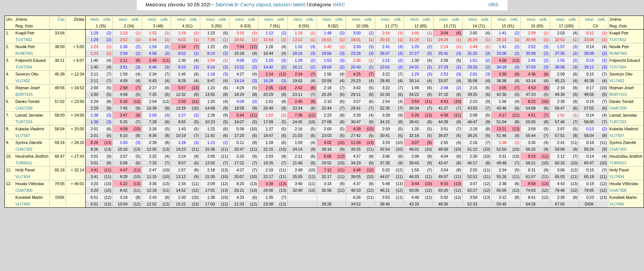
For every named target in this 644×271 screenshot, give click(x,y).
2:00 (94, 88)
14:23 (181, 149)
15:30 (210, 177)
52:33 (473, 204)
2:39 (532, 33)
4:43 (561, 184)
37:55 (560, 53)
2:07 (561, 129)
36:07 (443, 135)
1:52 (153, 33)
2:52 (124, 40)
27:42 (356, 135)
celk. (107, 19)
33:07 (443, 81)
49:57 (443, 177)
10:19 (181, 135)
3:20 (94, 184)
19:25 (268, 163)
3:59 (415, 101)
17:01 (210, 190)
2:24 (182, 156)
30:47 (356, 122)
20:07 (239, 177)
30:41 (385, 135)
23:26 (356, 53)
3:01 (94, 156)
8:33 (532, 156)
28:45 (385, 81)
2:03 (561, 33)
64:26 (531, 204)
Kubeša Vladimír (30, 129)
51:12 (473, 149)
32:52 (560, 40)
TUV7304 (24, 67)
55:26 (501, 177)
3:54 (444, 170)
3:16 (240, 33)
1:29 (94, 33)
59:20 (443, 190)
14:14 (239, 81)
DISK (60, 197)
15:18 (239, 53)
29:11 (356, 94)
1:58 (124, 74)
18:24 (239, 94)
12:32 (181, 94)
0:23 (590, 197)
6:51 (94, 197)
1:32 (299, 47)
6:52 (182, 53)
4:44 (153, 40)
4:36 (532, 74)
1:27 (182, 115)
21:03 (298, 135)
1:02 (269, 115)
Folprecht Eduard (31, 60)
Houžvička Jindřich (32, 156)
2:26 (153, 129)
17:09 (268, 122)
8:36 (153, 135)
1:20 (415, 47)
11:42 (210, 135)
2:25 (153, 156)
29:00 (268, 190)
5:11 (240, 143)
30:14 (414, 81)
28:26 (327, 204)
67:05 (560, 204)
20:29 (268, 94)
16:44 (268, 53)
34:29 (356, 163)
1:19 (182, 33)
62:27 (473, 190)
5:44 (240, 115)
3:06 (386, 156)
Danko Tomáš (28, 101)
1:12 (269, 33)
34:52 (356, 204)
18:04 (327, 67)
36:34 (414, 108)
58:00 (60, 115)
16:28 (268, 81)
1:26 (269, 47)
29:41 (443, 53)
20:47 (239, 149)
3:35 (532, 143)
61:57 (531, 177)
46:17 (473, 163)
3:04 (444, 33)
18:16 (298, 53)
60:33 (560, 163)
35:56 (327, 190)
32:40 (298, 190)
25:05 (298, 177)
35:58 (531, 53)
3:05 (503, 88)
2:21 (386, 60)
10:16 (123, 149)
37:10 (443, 94)
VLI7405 (23, 204)
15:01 (327, 40)
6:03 (182, 40)
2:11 (124, 60)
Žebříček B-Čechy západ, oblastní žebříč (261, 5)
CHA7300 (24, 190)
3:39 (357, 115)
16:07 (239, 122)
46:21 (385, 190)
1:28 (211, 115)
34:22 (414, 94)
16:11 (298, 67)
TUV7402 (24, 40)
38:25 (473, 135)
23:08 (268, 204)
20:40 (356, 67)
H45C (339, 5)
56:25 (531, 149)
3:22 (386, 74)
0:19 (590, 184)
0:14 (590, 47)
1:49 (328, 33)
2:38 (503, 184)
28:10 (501, 40)
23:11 (298, 94)
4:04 (444, 156)
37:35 (385, 163)
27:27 (414, 53)
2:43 (153, 197)
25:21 (239, 190)
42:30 (501, 94)
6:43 (153, 81)
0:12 (590, 33)
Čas (61, 19)
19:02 (298, 81)
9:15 (444, 184)
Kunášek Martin (29, 197)
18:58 (239, 108)
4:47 (124, 170)
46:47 (473, 122)
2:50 (182, 101)
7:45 (124, 108)
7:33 (153, 163)
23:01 (385, 67)
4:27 (240, 74)
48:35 (443, 204)
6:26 (357, 197)
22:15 (268, 149)
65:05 (501, 190)
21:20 (414, 40)
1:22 (211, 47)
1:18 (299, 33)
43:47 (443, 163)
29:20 (473, 67)
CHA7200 (24, 108)
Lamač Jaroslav (29, 115)
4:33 (240, 197)
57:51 (560, 135)
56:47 (560, 108)
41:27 (443, 108)
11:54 (268, 40)
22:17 (268, 177)
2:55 (444, 143)
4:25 (357, 74)
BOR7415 (24, 94)
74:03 (531, 190)
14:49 (210, 108)
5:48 (386, 184)
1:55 (561, 60)
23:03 (327, 135)
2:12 (561, 156)
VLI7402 (23, 81)
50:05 (414, 190)
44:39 (443, 122)
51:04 (501, 122)
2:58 (444, 60)
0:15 (590, 74)
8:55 (182, 122)
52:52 (473, 177)
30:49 (531, 40)
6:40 (153, 67)
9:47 (211, 81)
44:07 (385, 177)
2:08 (474, 115)
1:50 (124, 143)
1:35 (415, 129)
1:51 (474, 60)
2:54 (153, 101)
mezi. (95, 19)
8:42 (124, 190)
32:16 (414, 135)
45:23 (560, 81)
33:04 (60, 33)
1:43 (182, 129)
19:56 (327, 53)
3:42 (357, 88)
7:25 (153, 94)
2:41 (386, 47)
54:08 (531, 108)
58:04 (60, 129)
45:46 (501, 108)
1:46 (182, 74)
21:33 (239, 204)
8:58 (532, 184)
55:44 (531, 135)
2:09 (561, 74)
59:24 (60, 143)
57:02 (60, 101)
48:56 (443, 149)
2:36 (357, 60)
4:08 (240, 60)
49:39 (560, 94)
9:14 (211, 67)
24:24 (443, 40)
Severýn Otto (27, 74)
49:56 (60, 88)
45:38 (60, 74)
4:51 (532, 115)
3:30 (357, 47)
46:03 (414, 177)
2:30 (474, 156)
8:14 (211, 53)
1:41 (503, 33)
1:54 (182, 47)
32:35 (385, 108)
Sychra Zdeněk (29, 143)
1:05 (415, 33)
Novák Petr (25, 47)
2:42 (299, 88)
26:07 (385, 53)
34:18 (501, 67)
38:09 (60, 47)
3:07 (415, 143)
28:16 (327, 149)
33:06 (501, 53)
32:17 (327, 177)
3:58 (532, 129)
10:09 (123, 204)
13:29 (181, 108)
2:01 (474, 74)
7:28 (153, 122)
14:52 (181, 190)
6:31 (532, 170)
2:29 (94, 101)
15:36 (210, 149)
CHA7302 (24, 149)
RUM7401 (24, 53)
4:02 (328, 143)
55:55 (531, 122)
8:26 (94, 143)
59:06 (560, 149)
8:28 (124, 177)
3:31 (503, 156)
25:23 (356, 81)
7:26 (211, 40)
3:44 (415, 184)
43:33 (414, 204)
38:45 (385, 204)
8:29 (182, 81)
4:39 (357, 129)
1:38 (94, 115)
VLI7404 (23, 177)
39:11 (60, 60)
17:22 (239, 163)
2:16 (561, 88)
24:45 (298, 122)
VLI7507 (23, 135)
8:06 (328, 156)
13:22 (239, 67)
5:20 (240, 156)
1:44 (474, 47)
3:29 (386, 143)
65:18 (60, 170)
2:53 (444, 74)
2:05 (474, 33)
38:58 (560, 67)
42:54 (385, 149)
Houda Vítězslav (30, 184)
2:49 (153, 60)
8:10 (182, 67)
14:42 (268, 67)
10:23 (210, 122)
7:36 (299, 115)
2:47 (153, 170)
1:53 (328, 60)
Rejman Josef (28, 88)
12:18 (152, 190)
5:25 (124, 122)
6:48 (357, 170)
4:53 (532, 88)
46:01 (414, 149)
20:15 (385, 40)
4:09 (124, 81)
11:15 (152, 177)
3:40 (299, 184)
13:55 (210, 94)
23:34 (298, 108)
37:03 (531, 67)
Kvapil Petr (25, 33)
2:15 (474, 88)
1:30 (182, 60)
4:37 (357, 156)
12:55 (152, 149)
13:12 (298, 40)
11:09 (356, 143)
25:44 (327, 108)
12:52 (152, 204)
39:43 (414, 163)
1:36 (124, 47)
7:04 (240, 47)
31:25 (473, 53)
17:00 (210, 204)
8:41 (532, 197)
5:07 (182, 88)
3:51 (124, 67)
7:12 (328, 170)
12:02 (210, 163)
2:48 (444, 88)
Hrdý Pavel (25, 170)
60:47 (60, 156)
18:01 (356, 40)
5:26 (415, 115)
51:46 (501, 135)
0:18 (590, 143)
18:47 (268, 135)
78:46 (560, 190)
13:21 (501, 129)
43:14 (531, 81)
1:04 (211, 60)
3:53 (386, 197)
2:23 (474, 101)
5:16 (124, 101)
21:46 (298, 163)
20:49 (268, 108)
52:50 (501, 149)
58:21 (531, 163)
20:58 (327, 81)
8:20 (240, 184)
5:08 (124, 163)
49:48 (501, 163)
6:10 (124, 135)
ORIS (493, 5)
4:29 (240, 88)
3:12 (503, 197)
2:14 (386, 33)
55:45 (501, 204)
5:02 (386, 170)
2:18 (328, 88)
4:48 (415, 197)
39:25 (473, 94)
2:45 (532, 60)
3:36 (153, 184)
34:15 (385, 122)
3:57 (357, 101)
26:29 (473, 40)
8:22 (532, 101)
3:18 (124, 197)
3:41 (94, 170)
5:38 (240, 129)
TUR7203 (24, 122)
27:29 (443, 67)
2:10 (328, 101)
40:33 (356, 190)
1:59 (153, 47)
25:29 (327, 94)
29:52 (327, 163)
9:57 (182, 163)
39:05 (356, 177)
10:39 (152, 108)
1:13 (211, 143)
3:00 (357, 33)
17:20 (239, 135)
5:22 (124, 184)
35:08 (473, 81)
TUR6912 (24, 163)
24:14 (298, 149)
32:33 (385, 94)
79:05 (60, 184)
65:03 (560, 177)
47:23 (531, 94)
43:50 (473, 108)
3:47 (124, 115)
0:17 (590, 88)
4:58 (153, 53)
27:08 (327, 122)
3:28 (386, 115)
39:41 (414, 122)
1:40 (328, 47)
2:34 (153, 74)
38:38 (501, 81)
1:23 (124, 33)
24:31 (414, 67)
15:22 (181, 204)
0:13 (590, 60)
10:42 (239, 40)
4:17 (503, 115)
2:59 (124, 53)
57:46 (560, 122)
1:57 (561, 47)
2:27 (153, 88)
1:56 (328, 74)
